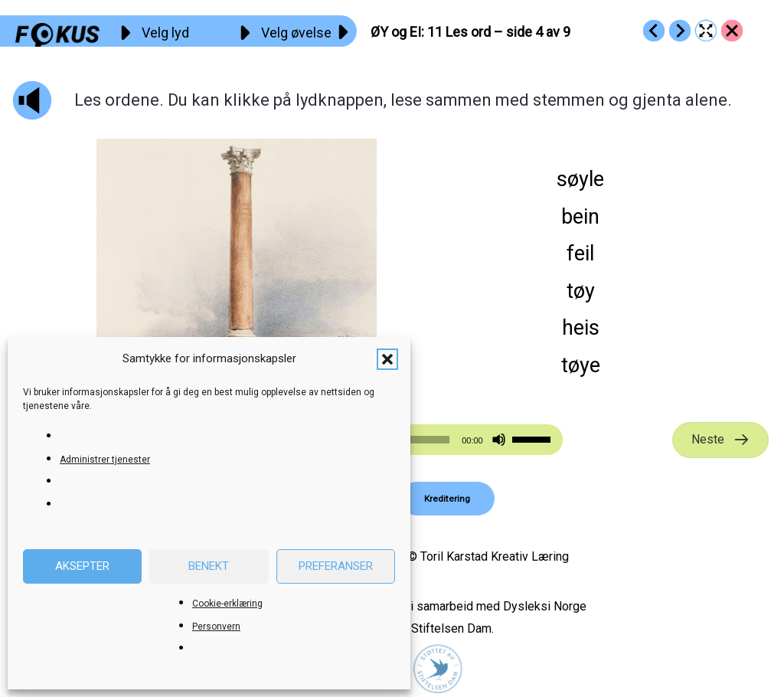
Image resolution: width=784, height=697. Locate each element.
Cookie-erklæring (227, 604)
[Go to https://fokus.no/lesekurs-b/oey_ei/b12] (680, 31)
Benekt (209, 566)
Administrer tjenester (105, 460)
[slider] (534, 438)
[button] (387, 359)
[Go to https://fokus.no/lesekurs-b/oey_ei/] (732, 31)
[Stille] (499, 440)
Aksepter (82, 566)
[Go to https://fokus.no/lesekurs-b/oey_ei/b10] (654, 31)
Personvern (216, 627)
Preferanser (336, 566)
